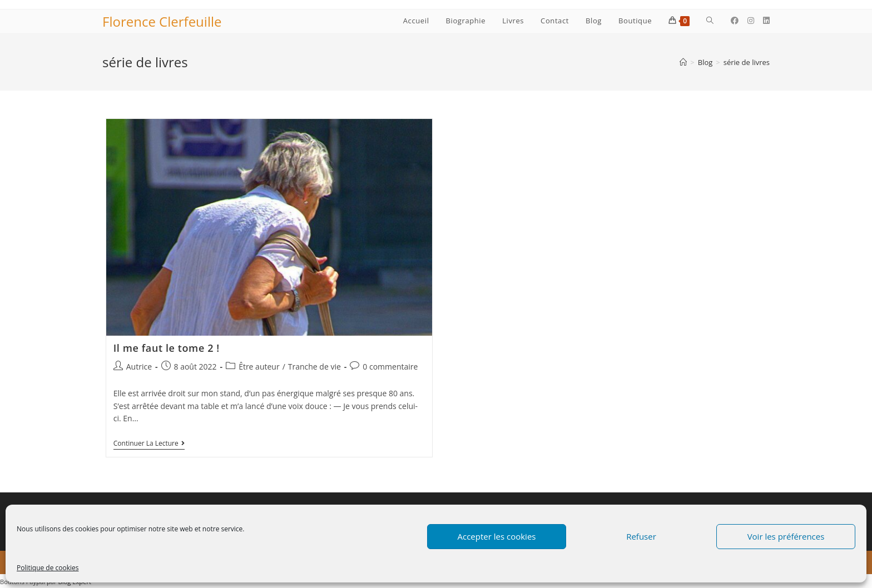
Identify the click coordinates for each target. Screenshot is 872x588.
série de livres (747, 62)
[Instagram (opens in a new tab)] (751, 21)
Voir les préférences (786, 536)
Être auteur (259, 367)
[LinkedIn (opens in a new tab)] (766, 21)
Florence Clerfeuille (162, 21)
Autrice (139, 367)
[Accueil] (683, 62)
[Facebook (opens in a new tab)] (735, 21)
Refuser (641, 536)
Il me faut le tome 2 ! (167, 348)
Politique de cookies (48, 568)
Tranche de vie (314, 367)
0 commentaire (390, 367)
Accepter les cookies (497, 536)
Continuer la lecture (149, 444)
